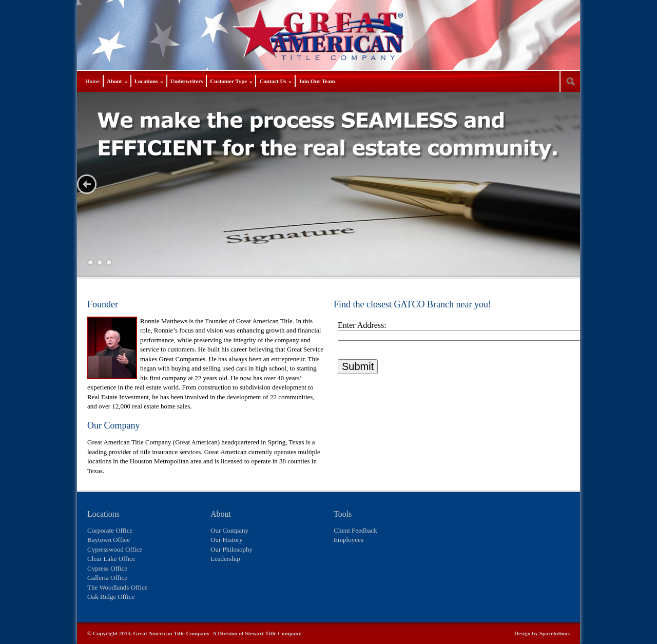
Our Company (229, 530)
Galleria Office (107, 578)
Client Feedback (355, 530)
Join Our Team (317, 81)
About (117, 81)
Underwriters (187, 81)
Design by (527, 633)
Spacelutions (555, 633)
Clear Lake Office (111, 559)
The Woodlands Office (118, 587)
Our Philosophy (231, 549)
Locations (149, 81)
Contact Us (275, 81)
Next (87, 184)
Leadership (225, 559)
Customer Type (231, 81)
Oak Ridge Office (111, 597)
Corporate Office (110, 530)
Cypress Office (107, 568)
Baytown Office (109, 540)
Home (92, 81)
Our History (226, 540)
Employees (349, 540)
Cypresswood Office (115, 549)
